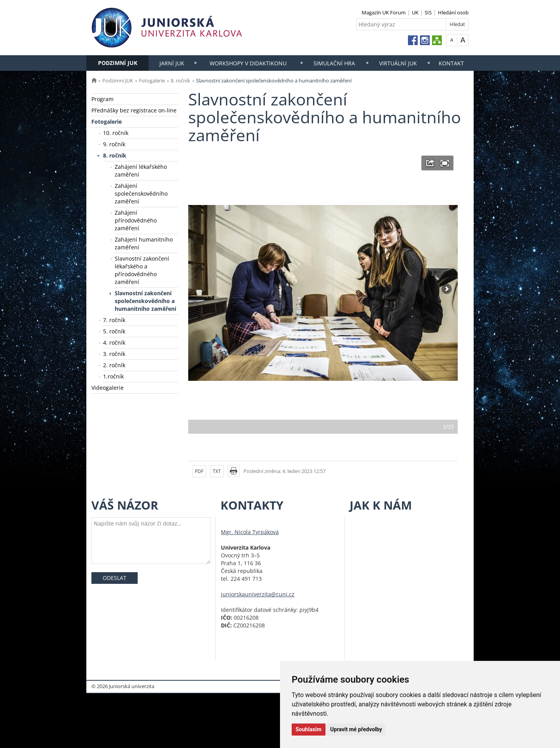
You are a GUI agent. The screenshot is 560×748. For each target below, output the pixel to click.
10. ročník (116, 133)
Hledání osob (453, 12)
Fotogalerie (152, 81)
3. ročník (114, 354)
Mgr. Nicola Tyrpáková (250, 532)
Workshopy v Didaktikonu (248, 63)
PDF (199, 471)
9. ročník (114, 144)
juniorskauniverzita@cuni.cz (258, 594)
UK (415, 12)
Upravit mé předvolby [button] (356, 729)
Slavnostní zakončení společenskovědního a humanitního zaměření (145, 301)
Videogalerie (108, 388)
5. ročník (114, 331)
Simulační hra (334, 63)
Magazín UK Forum (384, 12)
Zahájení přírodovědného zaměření (136, 220)
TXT (217, 471)
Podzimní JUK (118, 63)
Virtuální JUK (398, 63)
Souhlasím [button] (309, 729)
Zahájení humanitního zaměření (144, 243)
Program (102, 99)
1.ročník (113, 376)
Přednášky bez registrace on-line (134, 110)
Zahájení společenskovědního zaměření (141, 194)
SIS (428, 12)
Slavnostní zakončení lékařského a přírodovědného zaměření (142, 270)
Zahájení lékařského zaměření (141, 171)
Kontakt (451, 63)
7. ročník (114, 320)
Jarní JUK (172, 63)
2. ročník (114, 365)
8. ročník (180, 81)
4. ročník (114, 342)
